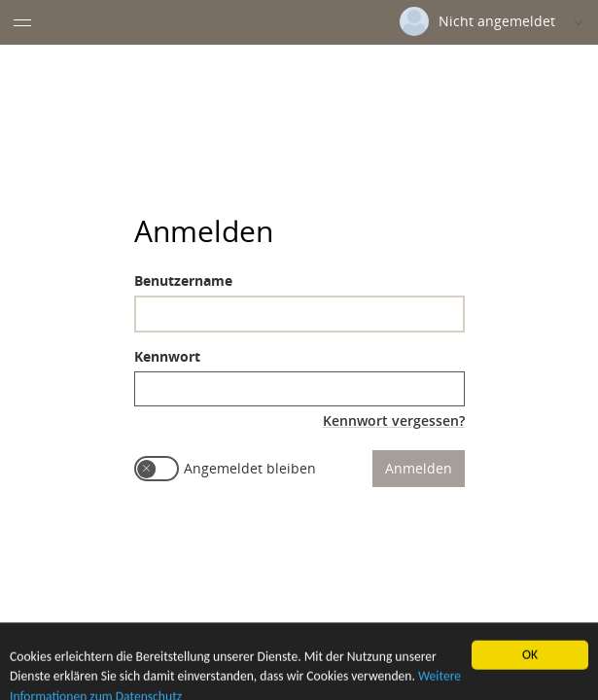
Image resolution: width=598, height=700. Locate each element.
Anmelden (419, 468)
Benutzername (183, 280)
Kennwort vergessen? (394, 420)
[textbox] (299, 314)
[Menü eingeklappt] (22, 22)
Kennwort (167, 356)
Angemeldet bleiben (250, 468)
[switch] (157, 469)
